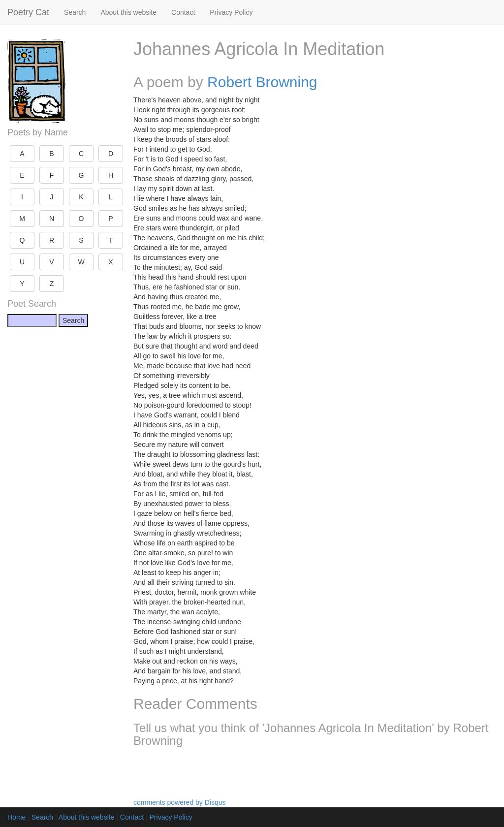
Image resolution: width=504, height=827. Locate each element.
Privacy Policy (231, 12)
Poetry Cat (28, 12)
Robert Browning (262, 82)
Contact (183, 12)
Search (75, 12)
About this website (128, 12)
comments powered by (180, 802)
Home (16, 817)
